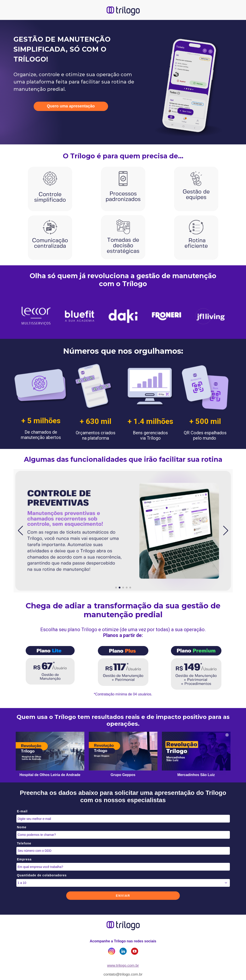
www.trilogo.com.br (123, 965)
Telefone (24, 843)
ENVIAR (123, 896)
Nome (22, 827)
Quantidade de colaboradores (42, 875)
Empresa (24, 859)
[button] (20, 531)
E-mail (22, 811)
